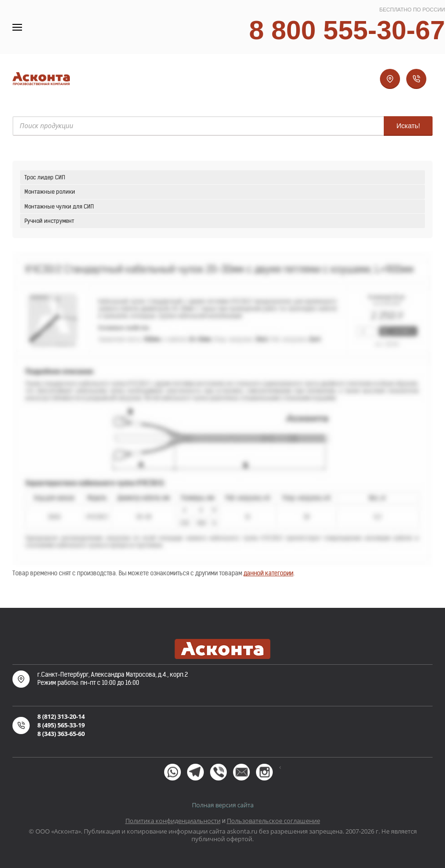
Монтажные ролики (50, 192)
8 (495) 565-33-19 (61, 725)
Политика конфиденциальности (173, 821)
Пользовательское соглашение (273, 821)
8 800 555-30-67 (347, 30)
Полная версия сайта (223, 805)
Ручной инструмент (49, 221)
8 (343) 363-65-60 (61, 734)
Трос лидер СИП (45, 177)
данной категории (268, 573)
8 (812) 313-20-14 (61, 716)
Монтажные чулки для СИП (59, 206)
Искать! (408, 126)
